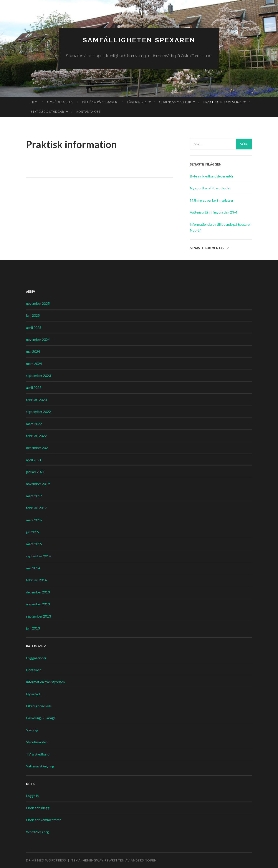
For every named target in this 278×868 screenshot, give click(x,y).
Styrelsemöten (37, 742)
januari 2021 (35, 472)
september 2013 (38, 616)
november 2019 (38, 484)
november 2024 (38, 339)
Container (33, 670)
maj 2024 (33, 351)
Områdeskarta (60, 102)
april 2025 (34, 327)
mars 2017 (34, 496)
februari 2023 (36, 400)
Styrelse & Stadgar (47, 112)
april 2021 (34, 460)
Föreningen (137, 102)
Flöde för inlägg (38, 808)
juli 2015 (32, 532)
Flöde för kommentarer (43, 820)
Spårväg (32, 730)
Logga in (32, 796)
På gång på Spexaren (100, 102)
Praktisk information (223, 102)
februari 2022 (36, 436)
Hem (34, 102)
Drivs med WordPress (46, 860)
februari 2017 (36, 508)
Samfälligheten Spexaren (139, 40)
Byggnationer (36, 658)
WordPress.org (37, 832)
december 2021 (38, 448)
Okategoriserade (39, 706)
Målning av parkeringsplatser (212, 200)
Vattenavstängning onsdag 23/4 (213, 212)
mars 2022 (34, 424)
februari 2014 (36, 580)
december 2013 (38, 592)
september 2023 (38, 375)
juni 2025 (33, 315)
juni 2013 (33, 628)
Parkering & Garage (41, 718)
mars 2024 (34, 364)
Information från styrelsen (45, 682)
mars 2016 (34, 520)
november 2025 (38, 303)
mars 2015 (34, 544)
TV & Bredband (38, 754)
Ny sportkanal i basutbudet (210, 188)
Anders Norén (144, 860)
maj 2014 (33, 568)
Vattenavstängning (40, 766)
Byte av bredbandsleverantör (212, 176)
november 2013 (38, 604)
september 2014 (38, 556)
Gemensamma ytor (175, 102)
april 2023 (34, 387)
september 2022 (38, 412)
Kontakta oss (88, 112)
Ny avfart (33, 694)
